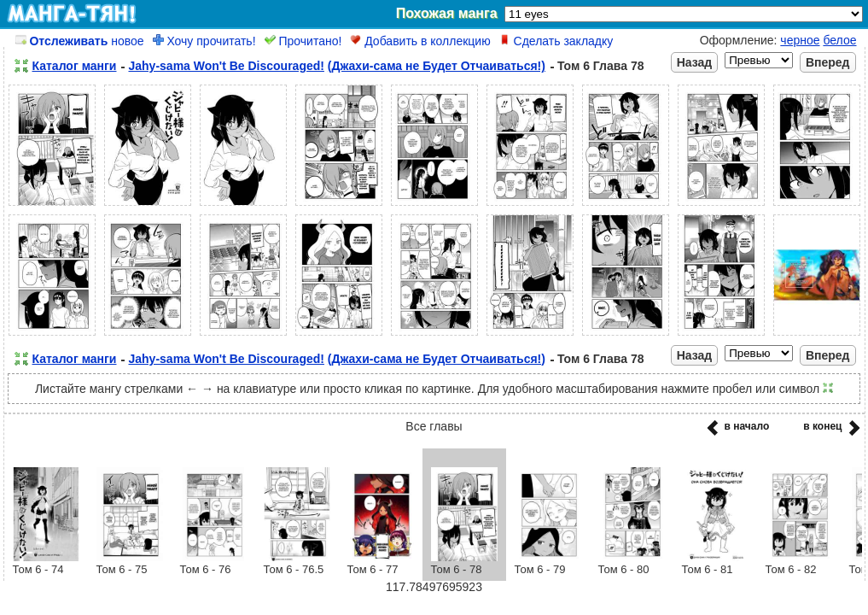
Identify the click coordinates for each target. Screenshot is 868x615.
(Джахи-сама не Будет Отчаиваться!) (437, 66)
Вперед (828, 62)
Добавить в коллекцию (420, 41)
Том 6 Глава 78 (601, 66)
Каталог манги (75, 66)
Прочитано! (303, 41)
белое (839, 40)
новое (80, 41)
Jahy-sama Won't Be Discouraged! (226, 66)
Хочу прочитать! (204, 41)
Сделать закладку (556, 41)
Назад (695, 62)
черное (800, 40)
